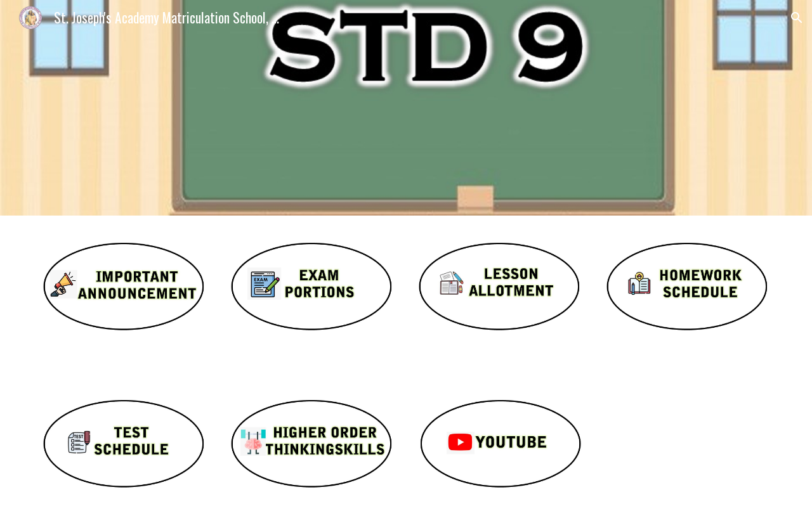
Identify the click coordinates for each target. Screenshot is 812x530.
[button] (797, 18)
